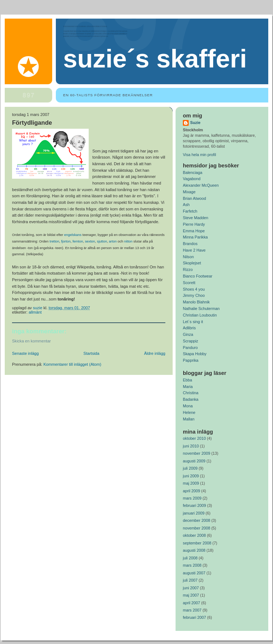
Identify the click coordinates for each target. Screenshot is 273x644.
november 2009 (197, 453)
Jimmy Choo (194, 295)
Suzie (195, 123)
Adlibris (189, 328)
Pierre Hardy (194, 224)
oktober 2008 (194, 535)
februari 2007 (195, 617)
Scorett (189, 283)
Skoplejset (192, 263)
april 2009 (191, 491)
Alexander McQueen (201, 185)
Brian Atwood (195, 198)
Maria (188, 387)
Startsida (92, 353)
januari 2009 (194, 513)
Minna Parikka (195, 237)
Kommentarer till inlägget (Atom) (72, 364)
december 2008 (197, 520)
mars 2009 (192, 498)
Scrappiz (191, 341)
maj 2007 (191, 595)
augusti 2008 (194, 550)
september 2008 (197, 543)
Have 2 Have (194, 250)
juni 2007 (191, 588)
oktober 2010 (194, 438)
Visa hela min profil (199, 155)
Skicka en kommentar (31, 341)
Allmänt (35, 312)
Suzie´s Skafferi (155, 59)
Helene (189, 412)
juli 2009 (190, 468)
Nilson (188, 257)
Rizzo (188, 269)
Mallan (189, 419)
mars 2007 (192, 610)
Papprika (191, 360)
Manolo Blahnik (196, 302)
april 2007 (191, 603)
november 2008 (197, 528)
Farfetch (190, 211)
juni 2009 (191, 476)
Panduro (190, 348)
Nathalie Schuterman (201, 309)
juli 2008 (190, 558)
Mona (188, 406)
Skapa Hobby (195, 354)
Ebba (187, 380)
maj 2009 (191, 483)
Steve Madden (196, 218)
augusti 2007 (194, 573)
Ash (186, 205)
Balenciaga (193, 172)
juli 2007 (190, 580)
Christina (191, 393)
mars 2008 (192, 565)
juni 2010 (191, 446)
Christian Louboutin (200, 315)
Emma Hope (194, 231)
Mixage (189, 192)
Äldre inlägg (155, 353)
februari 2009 (195, 505)
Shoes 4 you (194, 289)
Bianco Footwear (198, 276)
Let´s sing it (193, 322)
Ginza (188, 334)
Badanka (191, 399)
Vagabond (192, 179)
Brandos (190, 244)
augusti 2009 (194, 461)
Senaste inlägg (25, 353)
